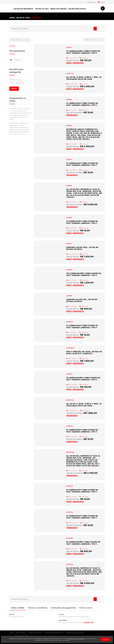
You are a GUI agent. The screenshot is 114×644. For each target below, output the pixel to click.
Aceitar (105, 639)
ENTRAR (101, 2)
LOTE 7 (69, 244)
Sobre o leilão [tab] (18, 608)
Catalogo (16, 60)
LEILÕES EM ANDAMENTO (23, 9)
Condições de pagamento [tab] (63, 608)
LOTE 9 (69, 296)
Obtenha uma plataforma (75, 633)
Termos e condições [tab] (37, 608)
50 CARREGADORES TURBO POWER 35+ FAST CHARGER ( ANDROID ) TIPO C (83, 543)
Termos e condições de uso (54, 633)
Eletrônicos (15, 80)
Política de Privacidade (76, 639)
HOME (12, 18)
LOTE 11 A (70, 400)
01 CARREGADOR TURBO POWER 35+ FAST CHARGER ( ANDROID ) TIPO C (82, 104)
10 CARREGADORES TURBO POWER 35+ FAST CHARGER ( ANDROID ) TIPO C (83, 52)
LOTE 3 (69, 126)
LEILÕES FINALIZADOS (77, 9)
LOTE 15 (69, 538)
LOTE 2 (69, 100)
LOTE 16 (69, 564)
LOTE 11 (69, 374)
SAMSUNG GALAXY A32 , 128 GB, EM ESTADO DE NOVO (82, 300)
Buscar (14, 89)
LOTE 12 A (70, 452)
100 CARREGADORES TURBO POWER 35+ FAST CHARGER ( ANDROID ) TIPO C (84, 274)
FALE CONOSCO (80, 2)
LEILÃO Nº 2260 (23, 18)
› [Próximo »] (102, 29)
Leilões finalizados (35, 633)
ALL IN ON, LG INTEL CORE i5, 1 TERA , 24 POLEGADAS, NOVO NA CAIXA (84, 78)
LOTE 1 (69, 47)
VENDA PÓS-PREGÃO (58, 9)
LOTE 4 (69, 160)
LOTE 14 (70, 512)
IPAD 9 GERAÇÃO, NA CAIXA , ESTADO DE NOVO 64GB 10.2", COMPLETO (84, 353)
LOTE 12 (69, 426)
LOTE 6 (69, 218)
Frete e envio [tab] (86, 608)
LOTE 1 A (70, 73)
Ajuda (11, 633)
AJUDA (70, 2)
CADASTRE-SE (91, 2)
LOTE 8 (69, 270)
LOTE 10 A (70, 348)
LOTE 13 (69, 486)
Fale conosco (21, 633)
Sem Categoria (17, 83)
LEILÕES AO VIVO (42, 9)
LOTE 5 (69, 186)
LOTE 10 (69, 322)
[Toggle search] (103, 8)
